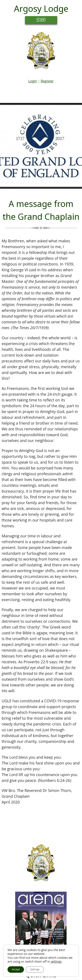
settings (56, 962)
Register (47, 81)
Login (33, 81)
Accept (16, 969)
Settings (35, 969)
